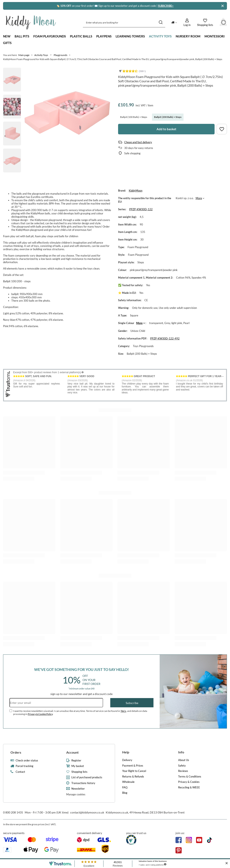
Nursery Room (188, 36)
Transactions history (83, 783)
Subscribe (132, 703)
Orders (16, 752)
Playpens (104, 36)
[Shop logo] (31, 22)
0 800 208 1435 (13, 812)
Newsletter (78, 789)
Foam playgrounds (50, 36)
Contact (20, 772)
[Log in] (187, 22)
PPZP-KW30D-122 (141, 209)
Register (76, 761)
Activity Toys (160, 36)
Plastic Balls (81, 36)
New (7, 36)
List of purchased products (87, 777)
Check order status (27, 761)
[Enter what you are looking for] (124, 23)
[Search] (161, 23)
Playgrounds (60, 55)
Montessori (215, 36)
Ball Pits (22, 36)
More (199, 198)
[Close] (222, 6)
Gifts (7, 43)
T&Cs (123, 711)
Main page (24, 55)
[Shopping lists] (205, 22)
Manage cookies (76, 794)
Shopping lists (79, 772)
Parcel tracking (24, 766)
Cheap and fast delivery (138, 142)
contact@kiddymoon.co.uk (87, 812)
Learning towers (130, 36)
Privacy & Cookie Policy (40, 714)
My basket (78, 766)
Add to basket (166, 129)
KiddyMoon (136, 191)
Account (72, 752)
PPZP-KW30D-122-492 (165, 338)
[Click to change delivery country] (174, 22)
